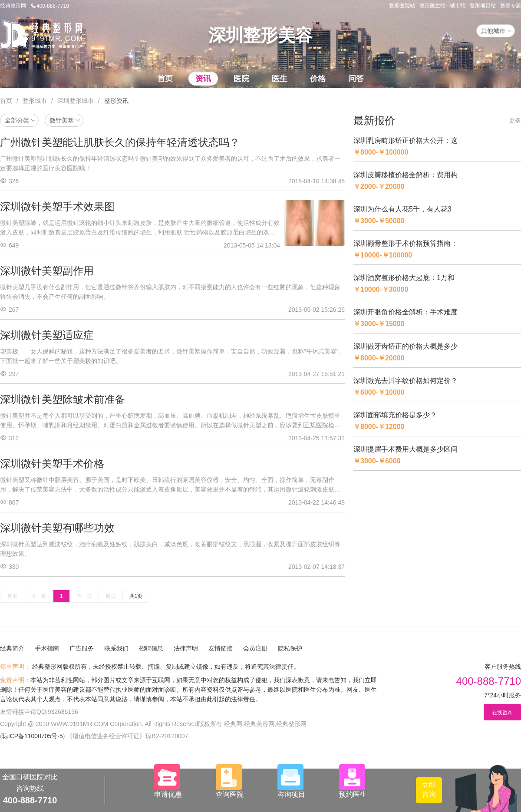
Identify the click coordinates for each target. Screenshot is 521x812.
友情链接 (221, 648)
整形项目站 (483, 6)
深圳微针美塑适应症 (47, 335)
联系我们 (116, 648)
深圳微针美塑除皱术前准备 (63, 399)
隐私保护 (290, 648)
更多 (515, 120)
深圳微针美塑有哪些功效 (57, 528)
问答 (356, 79)
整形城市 (35, 101)
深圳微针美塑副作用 (47, 271)
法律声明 (186, 648)
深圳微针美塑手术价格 (52, 464)
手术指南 (47, 648)
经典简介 (12, 648)
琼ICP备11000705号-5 (33, 736)
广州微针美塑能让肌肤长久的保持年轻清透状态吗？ (120, 142)
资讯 (203, 79)
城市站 (458, 6)
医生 (280, 79)
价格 (318, 79)
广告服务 (82, 648)
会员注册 (255, 648)
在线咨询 (502, 713)
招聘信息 (151, 648)
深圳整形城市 (76, 101)
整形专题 (511, 6)
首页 (165, 79)
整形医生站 (432, 6)
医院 (241, 79)
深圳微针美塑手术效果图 (57, 206)
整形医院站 (402, 6)
